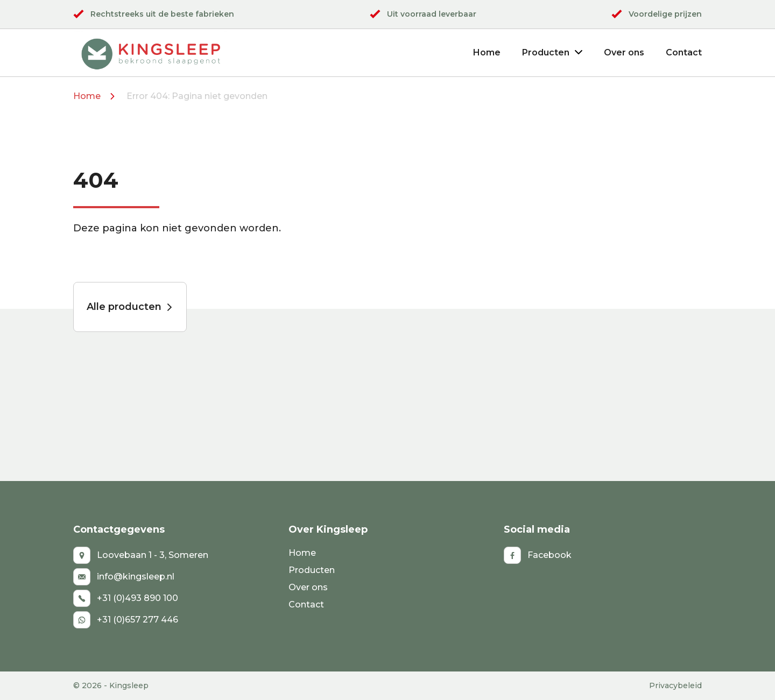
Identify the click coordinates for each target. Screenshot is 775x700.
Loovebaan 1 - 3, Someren (141, 555)
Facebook (538, 555)
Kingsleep (129, 685)
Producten (552, 52)
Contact (684, 52)
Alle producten (130, 307)
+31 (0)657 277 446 (126, 620)
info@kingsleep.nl (124, 577)
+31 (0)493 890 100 (126, 598)
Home (487, 52)
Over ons (624, 52)
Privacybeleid (675, 685)
